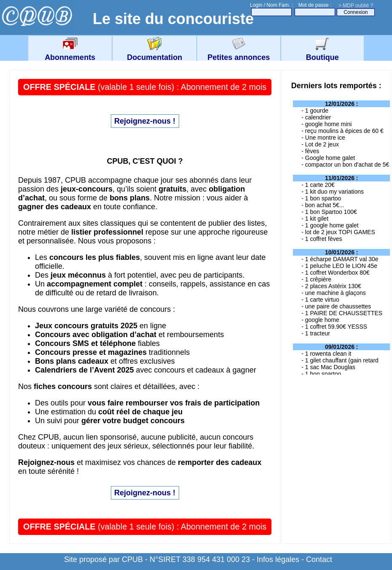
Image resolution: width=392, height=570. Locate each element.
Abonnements (70, 53)
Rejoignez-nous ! (145, 121)
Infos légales (278, 559)
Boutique (322, 53)
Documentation (154, 53)
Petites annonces (239, 53)
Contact (319, 559)
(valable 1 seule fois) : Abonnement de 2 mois (145, 87)
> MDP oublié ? (356, 5)
